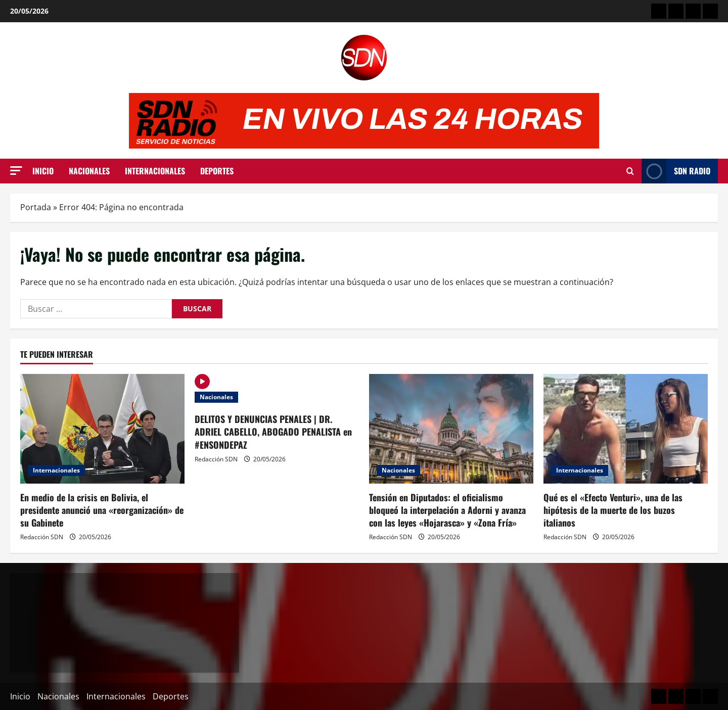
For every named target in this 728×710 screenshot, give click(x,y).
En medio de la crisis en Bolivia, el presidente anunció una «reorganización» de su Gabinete (102, 510)
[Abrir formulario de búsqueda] (630, 171)
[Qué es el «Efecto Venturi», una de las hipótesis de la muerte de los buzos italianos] (626, 429)
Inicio (43, 171)
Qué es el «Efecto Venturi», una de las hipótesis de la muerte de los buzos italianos (613, 510)
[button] (16, 171)
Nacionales (89, 171)
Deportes (217, 171)
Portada (36, 207)
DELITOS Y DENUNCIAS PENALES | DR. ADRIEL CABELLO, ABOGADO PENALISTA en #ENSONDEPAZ (273, 432)
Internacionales (155, 171)
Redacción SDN (42, 537)
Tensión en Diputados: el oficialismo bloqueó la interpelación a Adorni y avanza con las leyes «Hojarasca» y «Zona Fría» (447, 510)
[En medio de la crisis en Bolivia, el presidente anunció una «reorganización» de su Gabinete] (102, 429)
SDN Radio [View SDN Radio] (676, 171)
